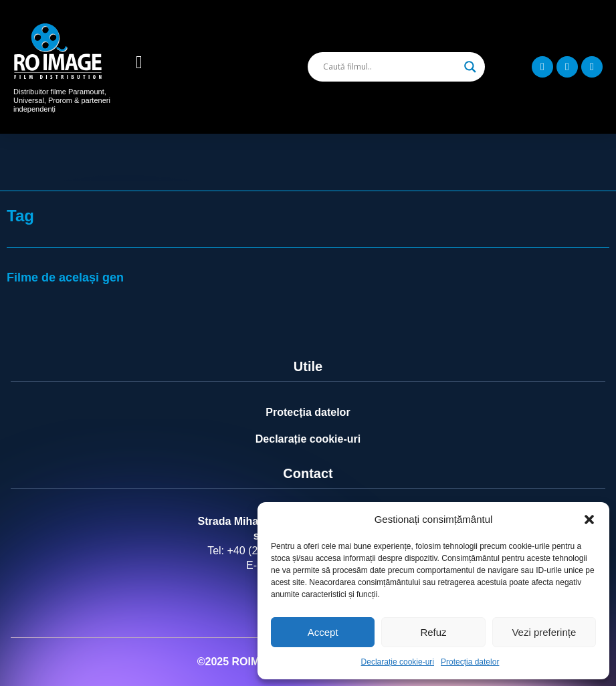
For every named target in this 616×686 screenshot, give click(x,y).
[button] (589, 520)
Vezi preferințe (544, 632)
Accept (323, 632)
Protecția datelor (470, 662)
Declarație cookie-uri (398, 662)
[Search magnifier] (470, 67)
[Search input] (390, 67)
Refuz (433, 632)
